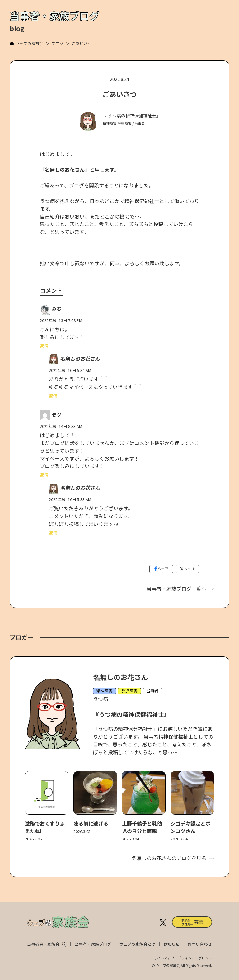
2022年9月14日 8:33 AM (61, 426)
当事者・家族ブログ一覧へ (176, 589)
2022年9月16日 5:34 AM (70, 370)
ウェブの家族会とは (137, 944)
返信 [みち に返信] (44, 346)
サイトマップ (164, 958)
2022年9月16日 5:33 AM (70, 499)
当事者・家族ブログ (93, 944)
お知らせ (171, 944)
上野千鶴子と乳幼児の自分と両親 (142, 827)
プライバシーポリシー (195, 958)
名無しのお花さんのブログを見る (169, 858)
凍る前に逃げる (91, 823)
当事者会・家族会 (43, 944)
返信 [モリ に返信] (44, 475)
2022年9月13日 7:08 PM (61, 320)
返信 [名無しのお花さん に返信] (53, 396)
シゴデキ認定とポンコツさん (190, 827)
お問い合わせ (200, 944)
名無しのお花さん (80, 359)
